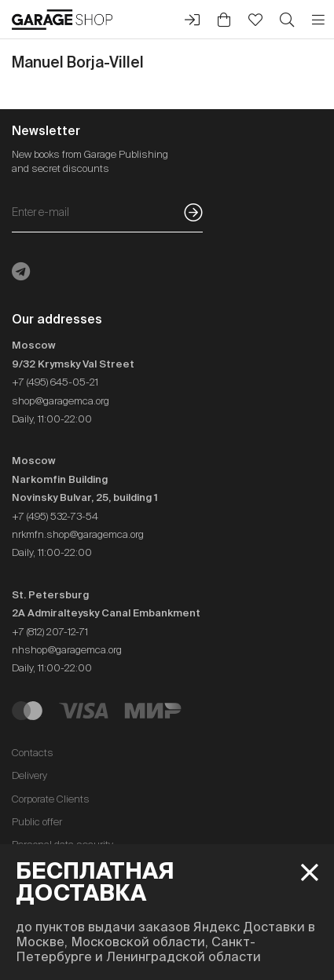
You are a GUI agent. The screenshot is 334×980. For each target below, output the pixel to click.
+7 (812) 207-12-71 (50, 632)
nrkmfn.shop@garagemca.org (78, 534)
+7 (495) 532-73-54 (55, 516)
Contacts (33, 753)
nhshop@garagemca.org (67, 650)
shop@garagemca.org (61, 401)
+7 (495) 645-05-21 (55, 382)
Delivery (29, 775)
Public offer (37, 822)
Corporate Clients (51, 799)
